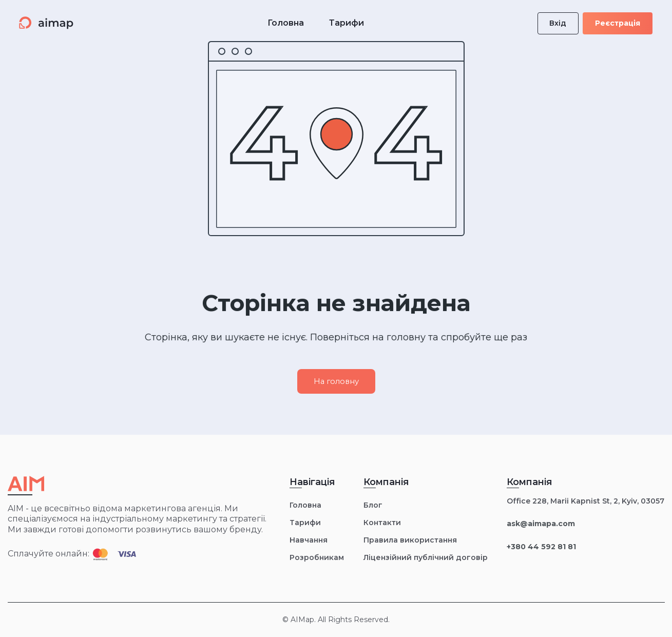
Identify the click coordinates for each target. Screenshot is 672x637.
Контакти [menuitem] (382, 523)
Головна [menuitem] (305, 505)
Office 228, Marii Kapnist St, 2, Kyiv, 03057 (585, 501)
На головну (336, 381)
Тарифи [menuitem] (305, 523)
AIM (16, 508)
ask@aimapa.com (541, 524)
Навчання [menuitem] (309, 540)
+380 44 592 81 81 (541, 547)
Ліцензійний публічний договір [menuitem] (426, 557)
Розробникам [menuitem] (317, 557)
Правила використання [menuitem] (410, 540)
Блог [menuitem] (373, 505)
